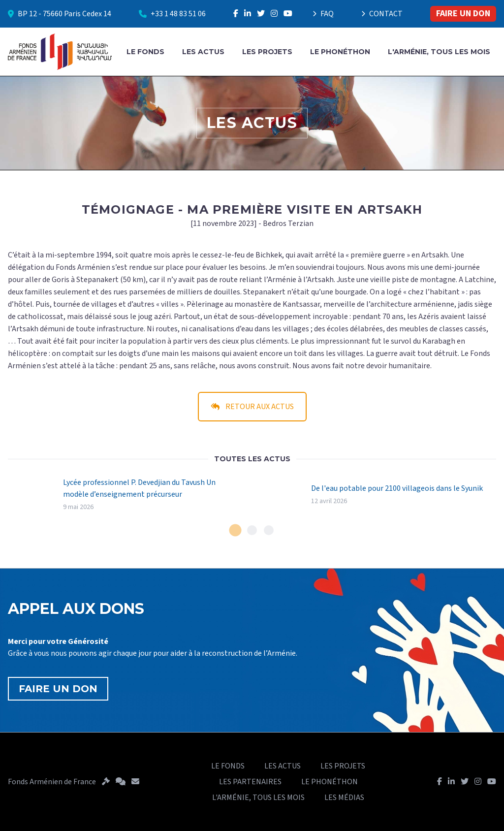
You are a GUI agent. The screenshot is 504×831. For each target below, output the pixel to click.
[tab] (236, 530)
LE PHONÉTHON (340, 52)
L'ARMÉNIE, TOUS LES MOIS (439, 52)
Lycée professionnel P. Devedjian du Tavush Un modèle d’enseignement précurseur (139, 488)
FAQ (323, 14)
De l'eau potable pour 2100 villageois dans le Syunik (397, 488)
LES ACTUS (203, 52)
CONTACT (382, 14)
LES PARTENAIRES (250, 782)
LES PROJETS (267, 52)
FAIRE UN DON (463, 14)
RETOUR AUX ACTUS (252, 407)
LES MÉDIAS (344, 798)
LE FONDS (145, 52)
